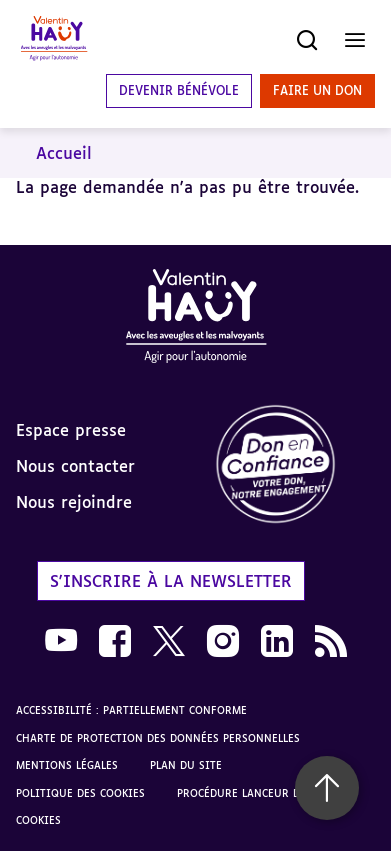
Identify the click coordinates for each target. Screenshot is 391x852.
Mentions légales (67, 765)
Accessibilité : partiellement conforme (131, 710)
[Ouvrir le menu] (355, 40)
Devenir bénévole (179, 90)
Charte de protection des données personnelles (158, 738)
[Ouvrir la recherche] (307, 40)
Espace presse (71, 430)
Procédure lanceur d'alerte (257, 793)
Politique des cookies (80, 793)
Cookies (38, 820)
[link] (294, 465)
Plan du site (186, 765)
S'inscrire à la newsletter (171, 581)
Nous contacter (75, 466)
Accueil (64, 153)
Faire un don (317, 90)
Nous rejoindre (74, 502)
